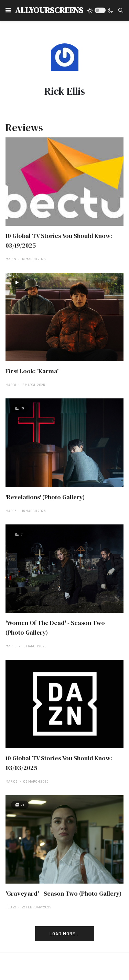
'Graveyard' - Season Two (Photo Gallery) (63, 893)
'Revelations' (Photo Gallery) (45, 497)
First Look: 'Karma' (32, 371)
